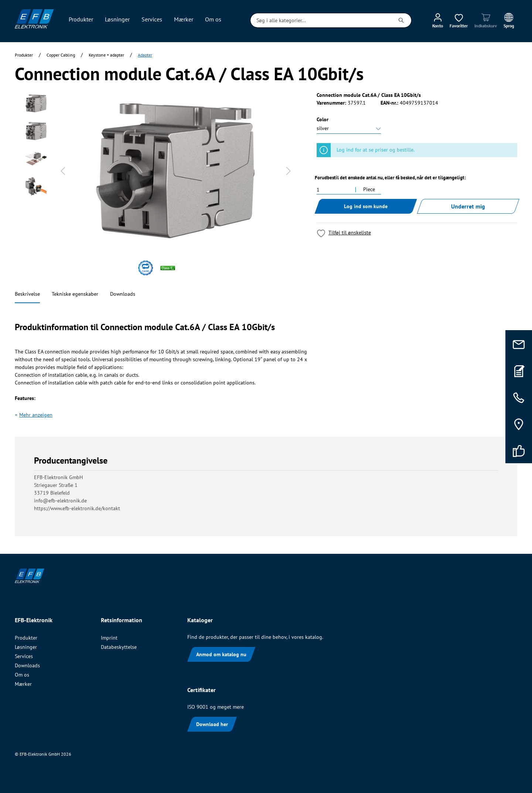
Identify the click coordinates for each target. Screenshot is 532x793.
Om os (22, 675)
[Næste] (289, 171)
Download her (212, 724)
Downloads (123, 294)
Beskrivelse (27, 294)
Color (323, 119)
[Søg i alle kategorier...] (321, 20)
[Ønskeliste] (459, 20)
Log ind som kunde (366, 206)
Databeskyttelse (119, 647)
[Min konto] (438, 20)
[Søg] (401, 20)
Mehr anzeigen (36, 415)
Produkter (26, 638)
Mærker (23, 684)
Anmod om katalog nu (221, 654)
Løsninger (26, 647)
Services (24, 656)
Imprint (109, 638)
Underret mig (468, 206)
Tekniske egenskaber (75, 294)
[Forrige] (63, 171)
